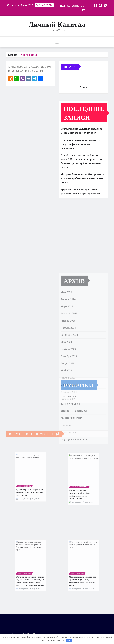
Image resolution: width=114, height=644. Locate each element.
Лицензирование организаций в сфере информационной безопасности (80, 144)
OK (69, 640)
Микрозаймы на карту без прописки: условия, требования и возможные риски (83, 178)
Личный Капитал (57, 24)
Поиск (70, 67)
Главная (13, 55)
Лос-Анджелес (29, 55)
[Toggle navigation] (57, 42)
